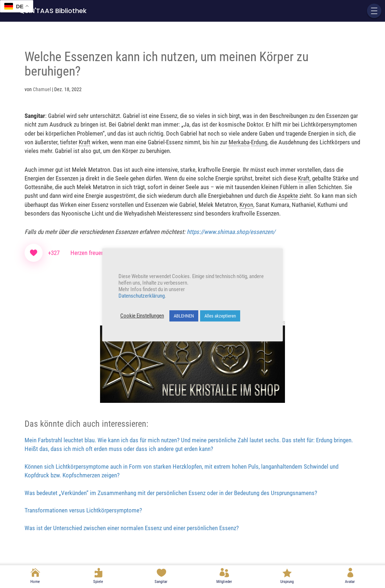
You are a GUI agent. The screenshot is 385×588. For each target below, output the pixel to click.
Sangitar (161, 582)
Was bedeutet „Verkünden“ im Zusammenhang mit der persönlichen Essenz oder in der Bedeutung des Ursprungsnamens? (171, 493)
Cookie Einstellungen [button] (142, 316)
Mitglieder (224, 582)
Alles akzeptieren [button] (220, 316)
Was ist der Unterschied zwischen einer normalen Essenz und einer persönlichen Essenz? (132, 528)
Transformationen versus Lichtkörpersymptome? (83, 510)
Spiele (98, 582)
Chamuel (42, 89)
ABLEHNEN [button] (184, 316)
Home (35, 582)
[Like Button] (34, 253)
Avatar (350, 582)
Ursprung (287, 582)
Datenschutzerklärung (142, 296)
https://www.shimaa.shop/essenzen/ (231, 232)
